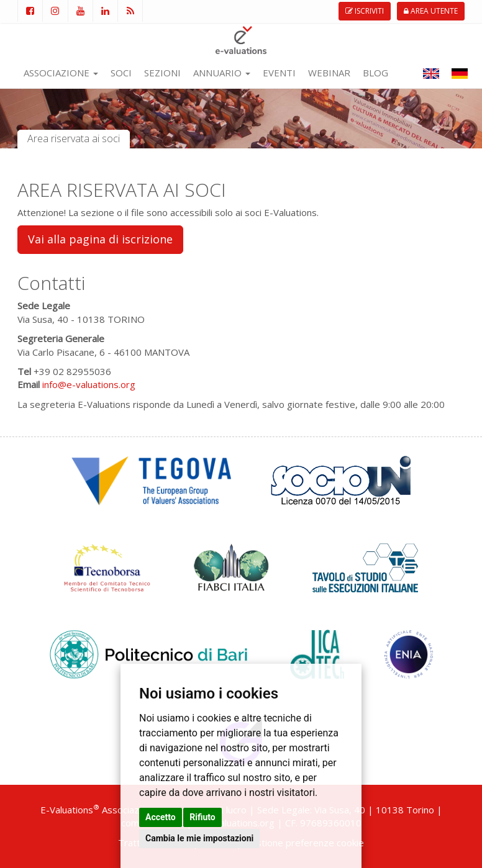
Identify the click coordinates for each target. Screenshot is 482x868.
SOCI (121, 73)
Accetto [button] (161, 817)
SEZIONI (162, 73)
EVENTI (279, 73)
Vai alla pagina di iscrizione (100, 239)
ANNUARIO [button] (222, 73)
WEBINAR (329, 73)
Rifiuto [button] (202, 817)
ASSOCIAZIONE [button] (61, 73)
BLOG (375, 73)
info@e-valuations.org (89, 384)
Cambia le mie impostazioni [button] (199, 838)
